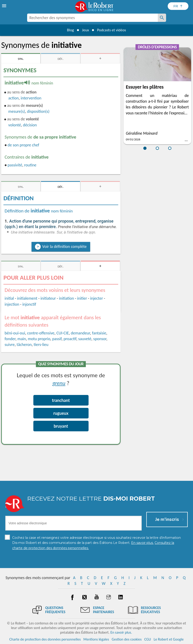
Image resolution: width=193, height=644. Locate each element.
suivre (10, 345)
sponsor (100, 339)
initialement (27, 298)
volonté (15, 125)
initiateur (48, 298)
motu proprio (39, 339)
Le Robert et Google (169, 639)
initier (82, 298)
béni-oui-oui (15, 333)
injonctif (29, 304)
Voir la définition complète (64, 247)
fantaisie (99, 333)
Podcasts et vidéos (113, 30)
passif (57, 339)
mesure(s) (17, 111)
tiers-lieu (41, 345)
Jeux (85, 30)
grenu (59, 383)
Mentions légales (96, 639)
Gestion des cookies (127, 639)
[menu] (5, 6)
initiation (66, 298)
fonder (10, 339)
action (13, 98)
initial (9, 298)
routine (30, 165)
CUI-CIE (63, 333)
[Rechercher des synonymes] (162, 18)
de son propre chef (23, 145)
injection (12, 304)
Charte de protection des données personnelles (45, 639)
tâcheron (24, 345)
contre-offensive (41, 333)
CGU (148, 639)
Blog (68, 30)
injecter (97, 298)
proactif (70, 339)
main (22, 339)
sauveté (85, 339)
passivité (15, 165)
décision (30, 125)
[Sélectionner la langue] (178, 6)
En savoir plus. (121, 632)
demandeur (80, 333)
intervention (31, 98)
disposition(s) (38, 111)
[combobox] (92, 18)
